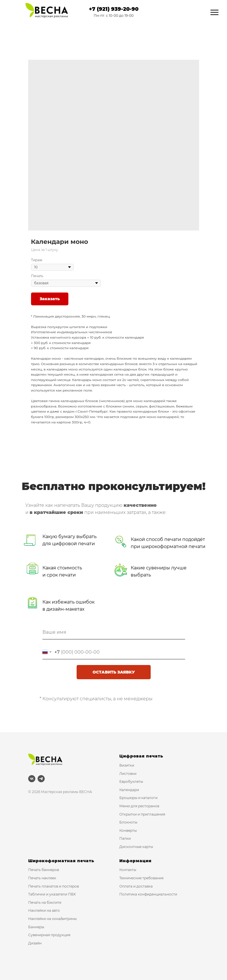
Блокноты (128, 822)
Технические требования (141, 878)
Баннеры (36, 927)
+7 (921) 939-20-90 (114, 9)
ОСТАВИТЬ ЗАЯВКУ (114, 672)
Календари (129, 790)
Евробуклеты (131, 782)
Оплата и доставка (136, 886)
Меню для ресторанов (139, 806)
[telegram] (41, 779)
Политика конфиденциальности (148, 894)
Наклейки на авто (44, 910)
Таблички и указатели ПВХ (52, 894)
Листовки (128, 774)
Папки (125, 838)
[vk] (32, 779)
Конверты (128, 830)
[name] (114, 632)
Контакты (128, 870)
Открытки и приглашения (142, 814)
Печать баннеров (44, 870)
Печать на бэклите (45, 902)
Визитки (127, 765)
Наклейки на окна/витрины (52, 919)
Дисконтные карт (135, 847)
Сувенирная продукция (49, 935)
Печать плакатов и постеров (54, 886)
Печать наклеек (42, 878)
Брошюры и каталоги (138, 798)
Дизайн (35, 943)
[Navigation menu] (214, 13)
